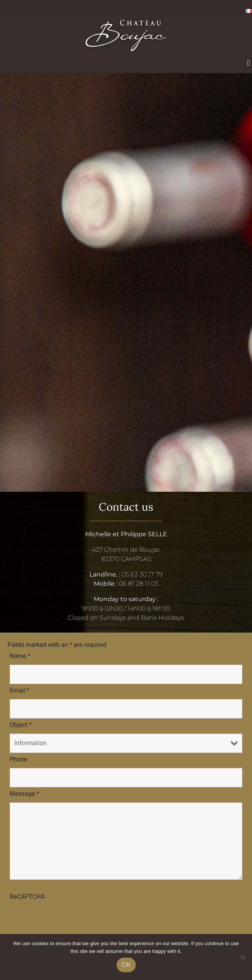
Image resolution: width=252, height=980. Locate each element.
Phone (18, 759)
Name (20, 656)
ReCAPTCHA (27, 897)
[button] (248, 63)
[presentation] (69, 920)
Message (24, 794)
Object (21, 725)
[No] (242, 957)
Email (19, 690)
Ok (126, 965)
